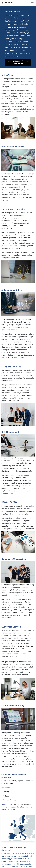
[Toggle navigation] (32, 3)
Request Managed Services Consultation (18, 62)
